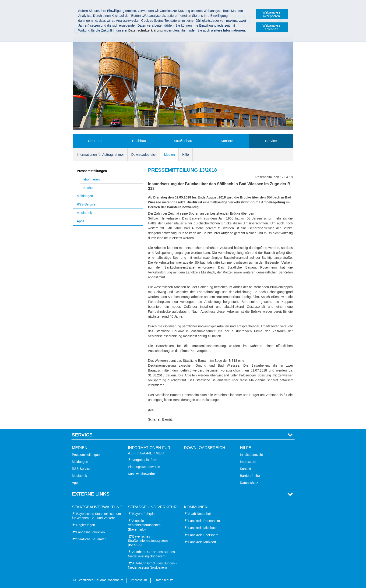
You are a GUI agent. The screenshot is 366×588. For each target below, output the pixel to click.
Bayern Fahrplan (144, 514)
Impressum (248, 462)
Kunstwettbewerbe (141, 474)
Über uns (95, 141)
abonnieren (91, 179)
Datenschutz (249, 483)
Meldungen (85, 196)
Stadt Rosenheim (201, 514)
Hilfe (186, 155)
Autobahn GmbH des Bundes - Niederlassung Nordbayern (152, 565)
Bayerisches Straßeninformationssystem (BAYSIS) (148, 541)
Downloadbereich (144, 155)
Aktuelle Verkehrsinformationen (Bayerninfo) (144, 525)
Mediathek (84, 213)
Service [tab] (82, 435)
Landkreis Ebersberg (203, 535)
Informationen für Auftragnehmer (100, 155)
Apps (81, 221)
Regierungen (86, 525)
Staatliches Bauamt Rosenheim (100, 580)
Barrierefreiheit (251, 476)
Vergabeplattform (145, 460)
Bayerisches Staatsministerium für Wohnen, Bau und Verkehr (96, 516)
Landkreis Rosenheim (204, 521)
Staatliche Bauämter (91, 539)
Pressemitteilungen (92, 171)
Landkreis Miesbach (203, 528)
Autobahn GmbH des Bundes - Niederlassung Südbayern (152, 554)
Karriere (227, 141)
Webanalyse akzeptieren (272, 14)
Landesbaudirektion (91, 532)
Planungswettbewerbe (144, 467)
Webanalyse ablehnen (272, 27)
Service (271, 141)
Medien (169, 155)
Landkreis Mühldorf (202, 542)
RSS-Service (86, 204)
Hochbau (139, 141)
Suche (88, 188)
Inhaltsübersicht (251, 455)
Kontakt (245, 469)
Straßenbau (183, 141)
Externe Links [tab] (91, 494)
